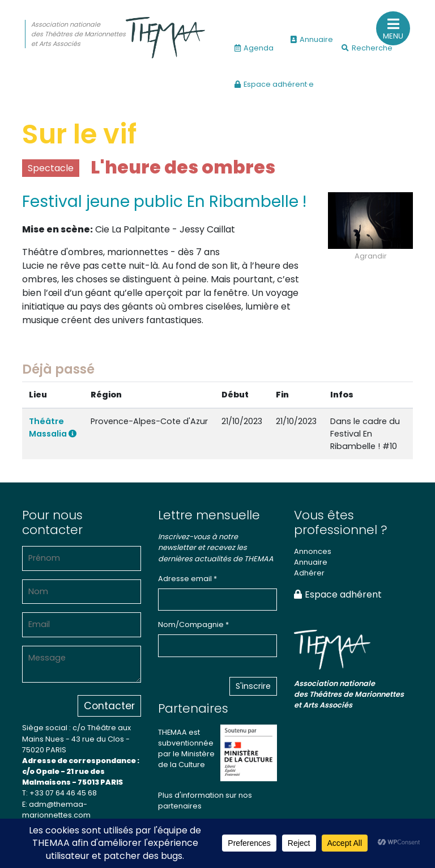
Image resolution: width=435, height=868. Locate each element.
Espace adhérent (338, 594)
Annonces (313, 551)
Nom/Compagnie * (193, 624)
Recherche (367, 48)
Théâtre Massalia (53, 427)
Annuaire (312, 39)
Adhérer (309, 573)
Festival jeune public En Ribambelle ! (164, 202)
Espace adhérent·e (274, 84)
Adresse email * (187, 579)
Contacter (109, 706)
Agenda (254, 48)
